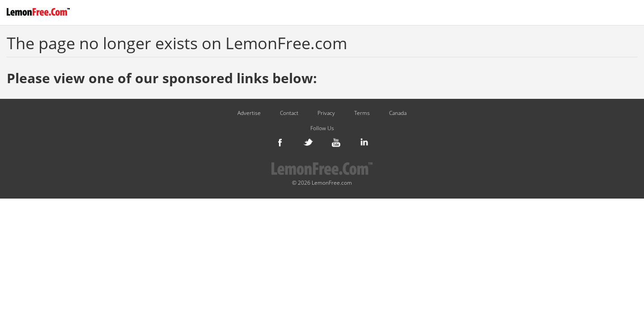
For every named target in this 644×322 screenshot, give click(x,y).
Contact (289, 113)
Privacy (326, 113)
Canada (398, 113)
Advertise (249, 113)
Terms (362, 113)
